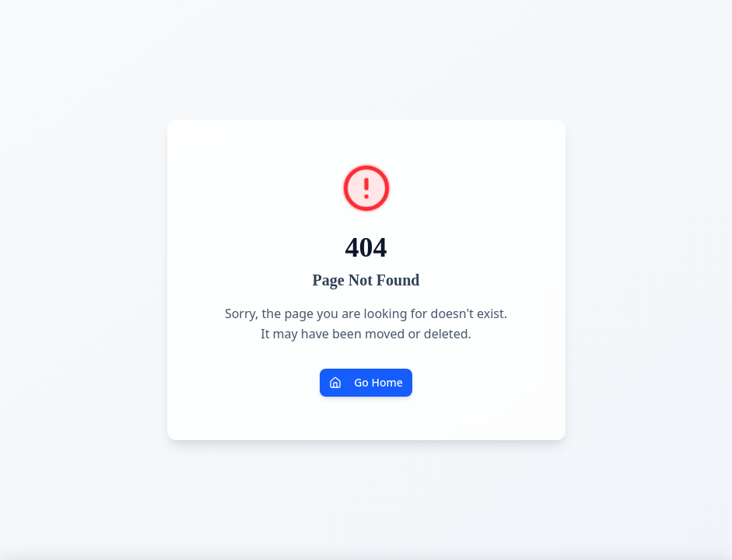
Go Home (366, 382)
